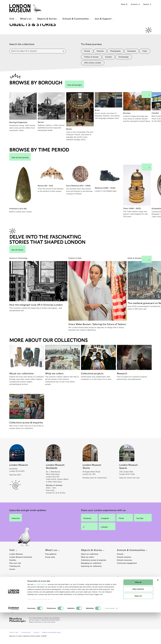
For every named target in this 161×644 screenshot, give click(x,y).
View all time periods (20, 162)
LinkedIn (105, 531)
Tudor (145, 56)
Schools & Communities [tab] (77, 21)
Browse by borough (89, 589)
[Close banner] (158, 612)
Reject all (138, 627)
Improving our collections (91, 571)
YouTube (141, 523)
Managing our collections (91, 568)
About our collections (90, 559)
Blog (83, 586)
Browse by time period (90, 592)
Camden (109, 62)
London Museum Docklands (21, 562)
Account (135, 4)
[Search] (63, 56)
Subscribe (16, 523)
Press (12, 592)
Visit (13, 555)
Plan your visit (15, 568)
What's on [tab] (27, 21)
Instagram (105, 523)
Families (13, 565)
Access (12, 574)
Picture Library (123, 589)
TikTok (123, 523)
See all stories (17, 254)
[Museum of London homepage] (30, 9)
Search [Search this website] (148, 4)
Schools (120, 559)
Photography (116, 56)
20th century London (93, 68)
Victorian (100, 56)
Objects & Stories (93, 555)
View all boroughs (74, 89)
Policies (13, 598)
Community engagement (127, 568)
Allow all (138, 614)
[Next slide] (149, 99)
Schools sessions (124, 562)
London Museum (16, 559)
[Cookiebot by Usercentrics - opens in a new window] (14, 640)
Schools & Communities (132, 555)
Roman (87, 56)
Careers (13, 589)
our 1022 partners (41, 616)
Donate (48, 586)
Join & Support (56, 582)
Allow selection (138, 621)
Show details (110, 640)
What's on (53, 555)
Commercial (125, 582)
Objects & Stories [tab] (48, 21)
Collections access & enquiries (94, 565)
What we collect (88, 562)
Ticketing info (15, 571)
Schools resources (125, 565)
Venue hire (121, 586)
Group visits (50, 562)
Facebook (88, 523)
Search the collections (22, 49)
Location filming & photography (130, 592)
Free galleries (51, 559)
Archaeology (124, 62)
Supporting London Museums (21, 595)
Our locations (15, 586)
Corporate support (53, 592)
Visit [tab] (13, 21)
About (14, 582)
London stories (91, 582)
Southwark (132, 56)
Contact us (14, 601)
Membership (50, 589)
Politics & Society (91, 62)
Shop (124, 4)
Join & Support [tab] (104, 21)
